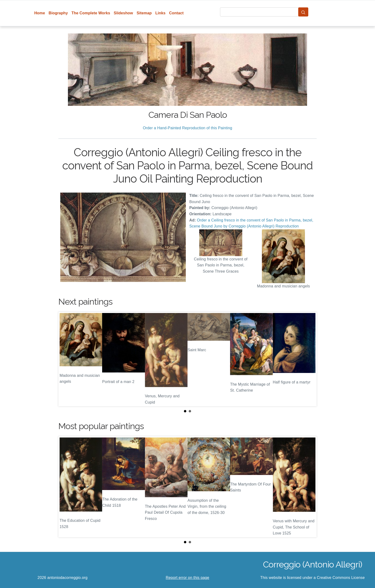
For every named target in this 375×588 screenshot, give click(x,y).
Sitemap (144, 13)
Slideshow (124, 13)
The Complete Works (91, 13)
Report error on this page (187, 578)
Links (161, 13)
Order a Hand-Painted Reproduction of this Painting (187, 128)
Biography (58, 13)
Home (40, 13)
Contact (176, 13)
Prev (66, 359)
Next (309, 359)
